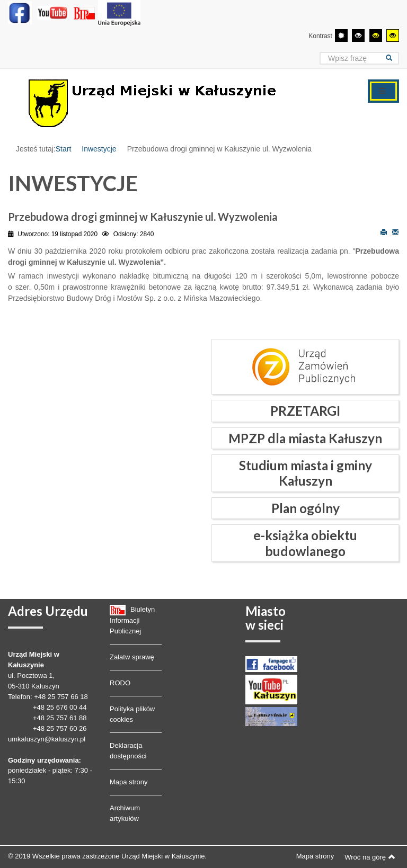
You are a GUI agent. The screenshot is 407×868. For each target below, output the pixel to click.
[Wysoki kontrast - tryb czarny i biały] (358, 35)
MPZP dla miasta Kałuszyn (305, 438)
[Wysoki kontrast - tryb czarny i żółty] (376, 35)
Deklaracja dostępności (128, 751)
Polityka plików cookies (132, 714)
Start (64, 149)
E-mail (395, 231)
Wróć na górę (370, 857)
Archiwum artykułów (125, 813)
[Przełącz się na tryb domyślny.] (341, 35)
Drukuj (384, 231)
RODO (120, 683)
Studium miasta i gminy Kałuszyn (306, 473)
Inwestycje (99, 149)
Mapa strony (129, 782)
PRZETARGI (305, 411)
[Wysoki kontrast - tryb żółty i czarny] (393, 35)
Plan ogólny (306, 508)
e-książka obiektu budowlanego (305, 543)
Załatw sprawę (132, 657)
